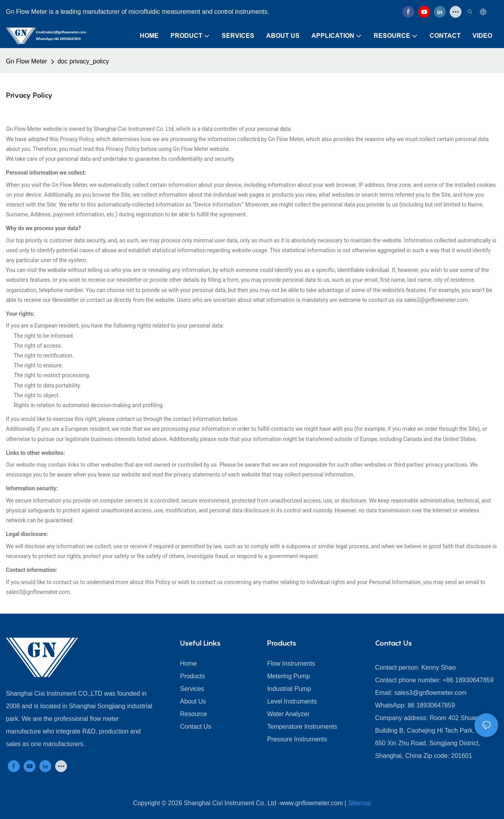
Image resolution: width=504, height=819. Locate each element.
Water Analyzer (288, 714)
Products (192, 676)
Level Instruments (292, 701)
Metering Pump (288, 676)
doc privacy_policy (83, 61)
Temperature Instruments (302, 727)
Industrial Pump (289, 689)
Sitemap (360, 803)
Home (188, 664)
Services (192, 689)
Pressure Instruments (297, 739)
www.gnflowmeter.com (311, 803)
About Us (193, 701)
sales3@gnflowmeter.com (430, 693)
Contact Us (195, 727)
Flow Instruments (291, 664)
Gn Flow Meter (27, 61)
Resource (193, 714)
